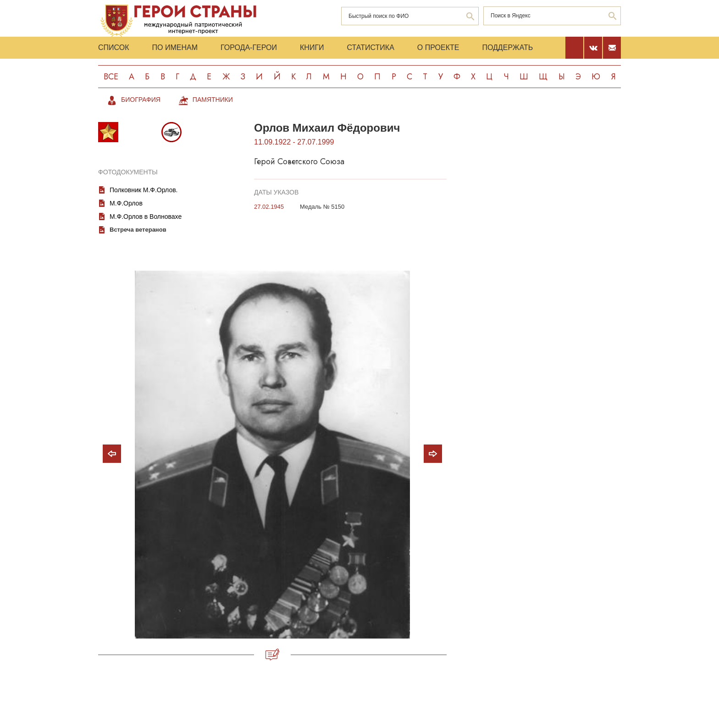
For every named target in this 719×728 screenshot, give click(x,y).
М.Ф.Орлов (126, 203)
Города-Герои (249, 47)
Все (111, 77)
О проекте (438, 47)
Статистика (371, 47)
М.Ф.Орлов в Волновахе (146, 217)
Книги (312, 47)
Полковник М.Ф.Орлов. (144, 190)
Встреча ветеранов (138, 230)
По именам (175, 47)
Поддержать (507, 47)
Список (114, 47)
